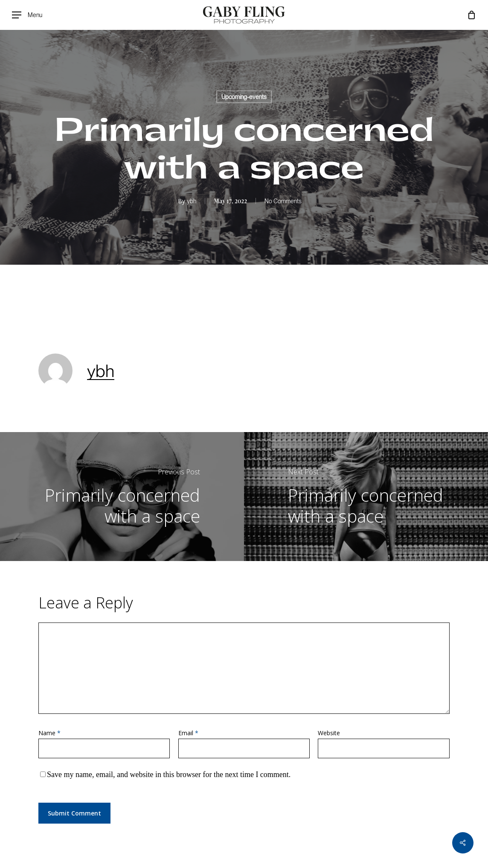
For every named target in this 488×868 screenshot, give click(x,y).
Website (329, 733)
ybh (192, 201)
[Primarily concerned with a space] (122, 497)
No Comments (283, 201)
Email (188, 733)
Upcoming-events (244, 97)
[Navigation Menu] (27, 15)
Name (49, 733)
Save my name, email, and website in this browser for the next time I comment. (169, 774)
